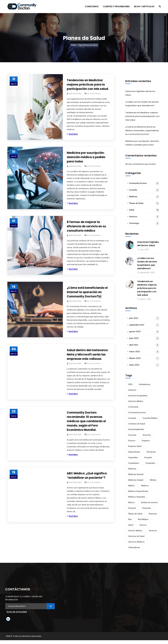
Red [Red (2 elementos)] (130, 519)
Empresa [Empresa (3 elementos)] (146, 441)
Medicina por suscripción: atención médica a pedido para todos (86, 157)
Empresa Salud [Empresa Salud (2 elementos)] (135, 446)
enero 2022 (144, 365)
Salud (144, 210)
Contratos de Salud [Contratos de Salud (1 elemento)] (137, 424)
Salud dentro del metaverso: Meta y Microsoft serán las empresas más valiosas (88, 355)
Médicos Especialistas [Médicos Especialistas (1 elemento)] (138, 491)
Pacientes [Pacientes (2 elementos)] (147, 508)
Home (73, 45)
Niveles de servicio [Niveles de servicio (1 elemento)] (149, 502)
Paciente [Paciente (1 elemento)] (132, 508)
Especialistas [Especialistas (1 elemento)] (134, 452)
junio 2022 (144, 338)
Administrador (75, 94)
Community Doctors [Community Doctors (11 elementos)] (137, 413)
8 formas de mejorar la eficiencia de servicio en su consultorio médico (86, 226)
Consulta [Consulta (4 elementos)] (132, 418)
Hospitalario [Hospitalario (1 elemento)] (134, 463)
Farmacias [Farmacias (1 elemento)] (151, 452)
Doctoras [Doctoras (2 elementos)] (132, 435)
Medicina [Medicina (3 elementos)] (132, 469)
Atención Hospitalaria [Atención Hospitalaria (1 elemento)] (138, 396)
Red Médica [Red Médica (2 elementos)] (143, 519)
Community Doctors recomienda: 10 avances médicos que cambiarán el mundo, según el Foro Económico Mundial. (86, 421)
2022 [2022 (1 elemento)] (130, 384)
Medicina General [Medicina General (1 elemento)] (136, 474)
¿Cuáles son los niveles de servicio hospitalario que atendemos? (142, 104)
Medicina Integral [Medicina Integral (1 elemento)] (136, 480)
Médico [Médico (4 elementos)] (132, 486)
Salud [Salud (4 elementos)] (131, 525)
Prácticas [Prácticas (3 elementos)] (153, 514)
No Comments (94, 94)
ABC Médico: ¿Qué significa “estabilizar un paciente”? (87, 476)
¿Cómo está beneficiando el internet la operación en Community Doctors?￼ (87, 292)
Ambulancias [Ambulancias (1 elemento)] (145, 384)
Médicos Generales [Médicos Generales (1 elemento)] (137, 497)
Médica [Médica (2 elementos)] (153, 480)
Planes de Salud (144, 203)
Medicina (144, 197)
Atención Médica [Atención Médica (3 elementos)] (136, 401)
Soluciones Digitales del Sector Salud (140, 93)
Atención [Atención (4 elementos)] (132, 390)
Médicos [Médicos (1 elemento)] (145, 486)
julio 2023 (144, 318)
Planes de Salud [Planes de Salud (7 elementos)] (135, 514)
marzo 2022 (144, 352)
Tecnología (144, 223)
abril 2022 (144, 345)
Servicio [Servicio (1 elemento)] (143, 525)
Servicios (144, 217)
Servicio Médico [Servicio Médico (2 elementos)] (135, 531)
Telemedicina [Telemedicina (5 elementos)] (134, 547)
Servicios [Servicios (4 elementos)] (153, 531)
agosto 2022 (144, 332)
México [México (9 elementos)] (131, 502)
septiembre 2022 (144, 325)
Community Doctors (144, 183)
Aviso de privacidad (17, 612)
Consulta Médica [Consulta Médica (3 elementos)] (150, 418)
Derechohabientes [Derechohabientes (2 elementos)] (136, 429)
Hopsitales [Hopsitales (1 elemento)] (133, 457)
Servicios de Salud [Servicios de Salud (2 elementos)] (136, 536)
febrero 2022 (144, 358)
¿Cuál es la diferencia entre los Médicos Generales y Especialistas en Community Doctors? (142, 130)
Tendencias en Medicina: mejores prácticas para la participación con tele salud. (88, 85)
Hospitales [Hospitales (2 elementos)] (150, 463)
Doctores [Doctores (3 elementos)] (147, 435)
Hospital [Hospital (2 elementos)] (148, 457)
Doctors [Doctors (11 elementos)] (132, 441)
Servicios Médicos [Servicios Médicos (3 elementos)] (136, 542)
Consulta (144, 190)
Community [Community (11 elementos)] (133, 407)
